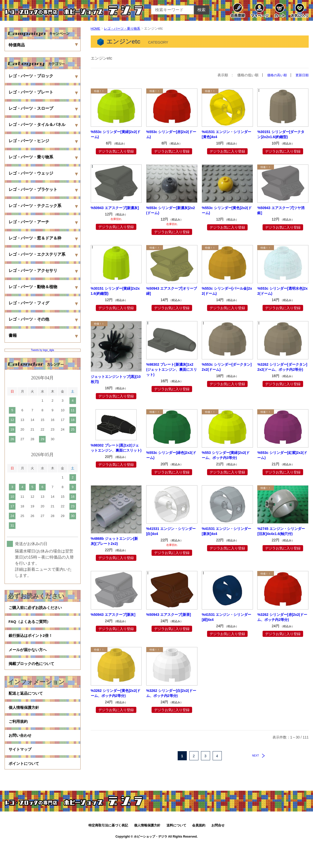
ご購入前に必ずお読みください (37, 609)
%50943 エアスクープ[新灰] (113, 614)
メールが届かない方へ (29, 657)
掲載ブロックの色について (33, 673)
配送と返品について (27, 705)
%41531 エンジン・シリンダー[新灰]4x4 (226, 531)
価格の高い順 (275, 75)
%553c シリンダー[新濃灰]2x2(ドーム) (171, 210)
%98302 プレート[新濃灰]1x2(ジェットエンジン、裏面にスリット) (172, 370)
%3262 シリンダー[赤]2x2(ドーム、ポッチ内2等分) (282, 617)
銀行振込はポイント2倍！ (32, 641)
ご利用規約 (19, 738)
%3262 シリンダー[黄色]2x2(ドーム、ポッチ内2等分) (116, 693)
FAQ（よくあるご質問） (31, 625)
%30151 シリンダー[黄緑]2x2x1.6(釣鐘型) (115, 291)
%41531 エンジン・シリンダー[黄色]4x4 (226, 134)
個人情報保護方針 (25, 722)
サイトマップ (21, 770)
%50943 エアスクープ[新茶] (169, 614)
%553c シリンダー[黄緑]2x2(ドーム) (116, 134)
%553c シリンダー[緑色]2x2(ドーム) (171, 455)
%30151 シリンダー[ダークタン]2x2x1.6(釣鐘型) (281, 134)
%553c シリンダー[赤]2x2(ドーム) (171, 134)
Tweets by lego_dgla (42, 350)
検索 (201, 10)
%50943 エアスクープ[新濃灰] (115, 208)
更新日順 (302, 75)
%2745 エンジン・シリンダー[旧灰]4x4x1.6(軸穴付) (281, 531)
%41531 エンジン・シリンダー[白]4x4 (171, 531)
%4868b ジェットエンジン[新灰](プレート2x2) (114, 541)
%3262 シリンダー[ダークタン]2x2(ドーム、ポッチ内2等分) (282, 367)
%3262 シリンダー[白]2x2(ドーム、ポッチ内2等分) (171, 693)
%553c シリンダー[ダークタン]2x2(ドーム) (227, 367)
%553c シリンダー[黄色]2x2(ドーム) (227, 210)
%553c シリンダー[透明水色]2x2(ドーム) (282, 291)
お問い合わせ (21, 754)
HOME (96, 28)
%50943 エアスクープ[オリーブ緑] (172, 291)
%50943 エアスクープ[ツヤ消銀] (281, 210)
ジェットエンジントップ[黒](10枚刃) (116, 379)
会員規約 (199, 850)
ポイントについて (25, 787)
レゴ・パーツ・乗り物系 (124, 28)
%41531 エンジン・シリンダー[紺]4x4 (226, 617)
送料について (176, 850)
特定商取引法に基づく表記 (108, 850)
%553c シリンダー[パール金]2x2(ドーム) (227, 291)
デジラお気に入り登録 (116, 151)
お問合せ (218, 850)
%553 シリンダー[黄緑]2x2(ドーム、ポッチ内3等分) (226, 455)
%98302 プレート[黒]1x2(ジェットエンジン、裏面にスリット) (116, 448)
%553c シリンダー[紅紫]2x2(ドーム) (282, 455)
